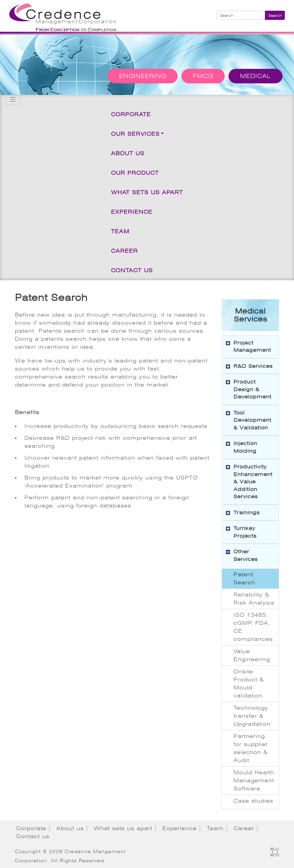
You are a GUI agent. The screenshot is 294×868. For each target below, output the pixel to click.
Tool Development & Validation (252, 420)
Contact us (132, 270)
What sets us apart (147, 192)
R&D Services (253, 366)
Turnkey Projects (245, 532)
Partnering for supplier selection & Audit (251, 748)
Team (120, 231)
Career (124, 251)
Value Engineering (252, 655)
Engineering (143, 76)
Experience (132, 212)
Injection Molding (245, 447)
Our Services (135, 134)
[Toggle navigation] (13, 100)
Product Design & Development (252, 389)
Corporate (131, 114)
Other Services (246, 555)
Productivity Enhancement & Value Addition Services (253, 482)
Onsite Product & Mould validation (249, 684)
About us (128, 153)
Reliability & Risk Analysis (254, 599)
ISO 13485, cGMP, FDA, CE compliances (253, 627)
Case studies (253, 801)
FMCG (203, 76)
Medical (256, 76)
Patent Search (244, 578)
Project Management (252, 347)
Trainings (247, 513)
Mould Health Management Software (254, 780)
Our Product (135, 173)
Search (275, 15)
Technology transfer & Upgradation (252, 716)
